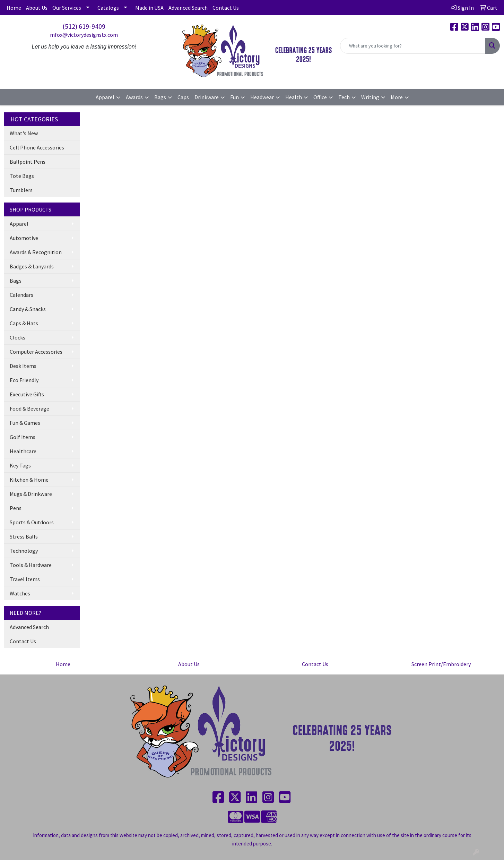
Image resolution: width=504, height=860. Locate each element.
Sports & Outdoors (32, 522)
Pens (16, 508)
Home (14, 8)
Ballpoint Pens (28, 162)
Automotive (24, 238)
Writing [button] (370, 97)
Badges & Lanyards (32, 266)
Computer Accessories (36, 352)
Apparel (19, 224)
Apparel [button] (105, 97)
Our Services (67, 8)
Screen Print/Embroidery (441, 664)
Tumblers (21, 190)
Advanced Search (188, 8)
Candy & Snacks (28, 309)
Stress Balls (24, 536)
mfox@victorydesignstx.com (84, 35)
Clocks (18, 337)
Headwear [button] (262, 97)
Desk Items (23, 366)
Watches (20, 593)
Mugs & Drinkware (31, 494)
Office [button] (320, 97)
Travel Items (25, 579)
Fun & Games (25, 423)
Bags (16, 281)
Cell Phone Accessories (37, 147)
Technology (24, 551)
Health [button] (294, 97)
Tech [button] (344, 97)
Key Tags (20, 465)
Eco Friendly (24, 380)
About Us (37, 8)
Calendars (21, 295)
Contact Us (226, 8)
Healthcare (23, 451)
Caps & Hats (24, 323)
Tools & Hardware (31, 565)
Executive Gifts (27, 394)
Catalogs (108, 8)
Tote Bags (22, 176)
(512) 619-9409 (84, 26)
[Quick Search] (413, 46)
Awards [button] (134, 97)
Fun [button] (234, 97)
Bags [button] (160, 97)
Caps (183, 97)
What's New (24, 133)
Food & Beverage (29, 409)
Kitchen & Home (29, 480)
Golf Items (23, 437)
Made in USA (149, 8)
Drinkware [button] (207, 97)
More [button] (397, 97)
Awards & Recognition (36, 252)
